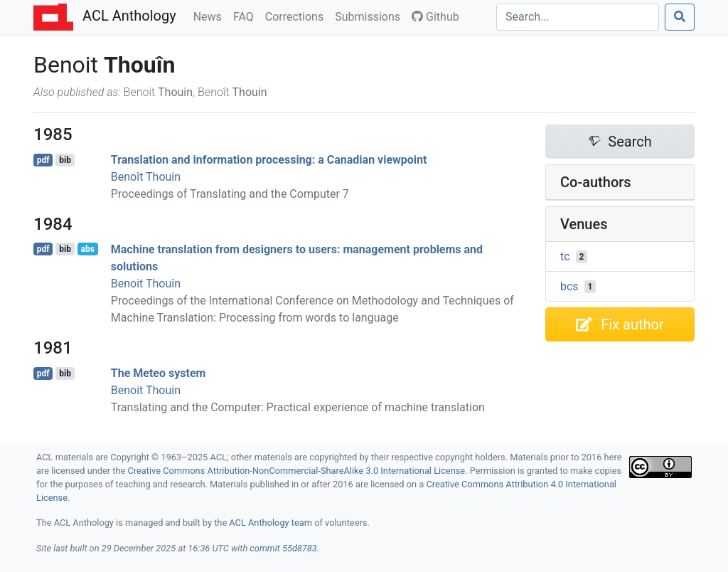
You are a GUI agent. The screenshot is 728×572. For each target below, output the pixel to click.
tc (565, 256)
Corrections (297, 16)
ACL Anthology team (271, 523)
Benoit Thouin (146, 390)
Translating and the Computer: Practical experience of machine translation (298, 407)
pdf (43, 160)
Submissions (370, 16)
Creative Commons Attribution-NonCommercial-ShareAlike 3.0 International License (297, 471)
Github (435, 17)
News (210, 16)
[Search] (578, 17)
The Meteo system (159, 373)
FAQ (246, 16)
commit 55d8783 (283, 548)
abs (87, 249)
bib (65, 160)
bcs (569, 286)
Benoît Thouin (146, 177)
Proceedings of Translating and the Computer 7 (230, 194)
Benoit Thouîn (146, 284)
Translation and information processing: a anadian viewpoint (269, 160)
